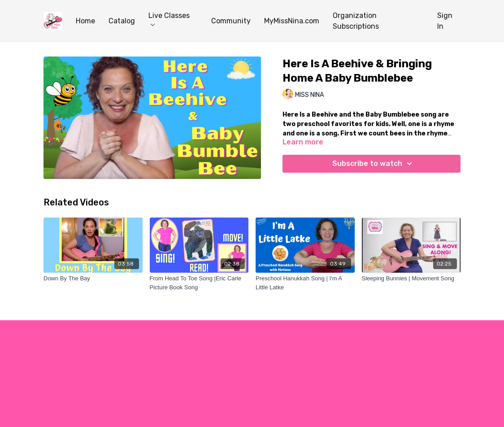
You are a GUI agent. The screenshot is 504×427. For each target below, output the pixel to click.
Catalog (122, 21)
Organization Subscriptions (356, 21)
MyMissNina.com (292, 21)
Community (231, 21)
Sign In (445, 21)
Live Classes (169, 19)
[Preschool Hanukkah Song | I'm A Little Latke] (305, 283)
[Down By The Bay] (93, 279)
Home (85, 21)
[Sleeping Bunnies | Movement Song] (411, 279)
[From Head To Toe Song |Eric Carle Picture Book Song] (199, 283)
